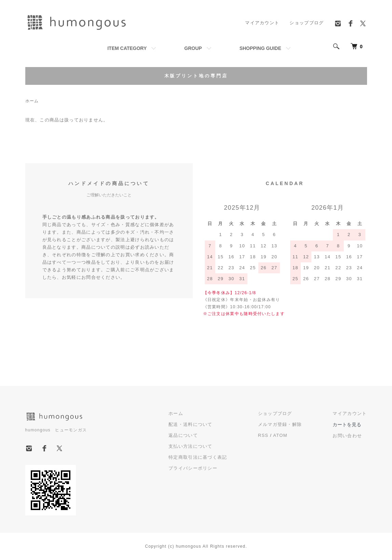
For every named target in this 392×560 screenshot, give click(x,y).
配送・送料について (191, 424)
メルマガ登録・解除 (280, 424)
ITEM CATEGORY (127, 48)
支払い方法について (191, 446)
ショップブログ (307, 23)
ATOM (280, 435)
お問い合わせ (347, 436)
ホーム (32, 101)
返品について (183, 435)
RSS (263, 435)
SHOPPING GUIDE (260, 48)
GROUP (193, 48)
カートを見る (347, 425)
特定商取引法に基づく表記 (198, 457)
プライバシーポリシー (193, 468)
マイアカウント (262, 23)
